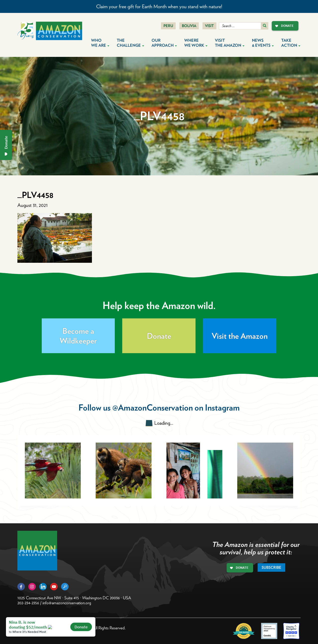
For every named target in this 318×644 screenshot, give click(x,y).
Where (196, 43)
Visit (209, 26)
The (130, 43)
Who (100, 43)
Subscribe (271, 568)
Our (164, 43)
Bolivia (189, 26)
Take (291, 43)
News (263, 43)
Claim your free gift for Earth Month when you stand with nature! (159, 6)
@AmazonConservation (153, 407)
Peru (168, 26)
